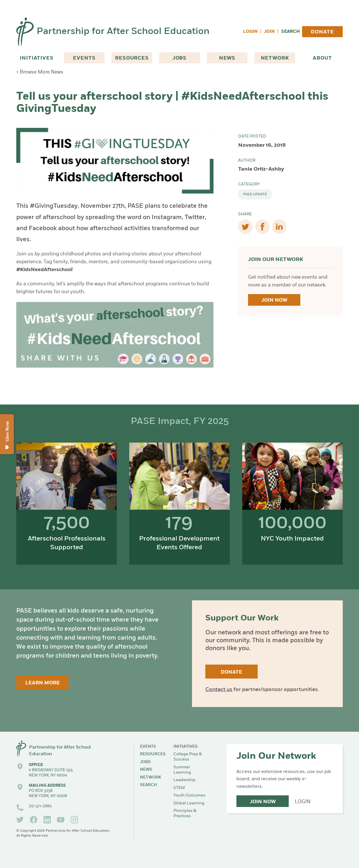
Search (290, 32)
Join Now (274, 300)
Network (275, 58)
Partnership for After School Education (123, 32)
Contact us (219, 690)
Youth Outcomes (189, 795)
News (227, 58)
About (322, 58)
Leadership (184, 780)
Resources (132, 58)
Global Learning (189, 803)
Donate (322, 32)
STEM (179, 788)
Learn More (43, 683)
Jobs (179, 58)
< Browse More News (40, 72)
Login (250, 32)
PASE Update (255, 194)
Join (269, 32)
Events (84, 58)
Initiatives (36, 58)
